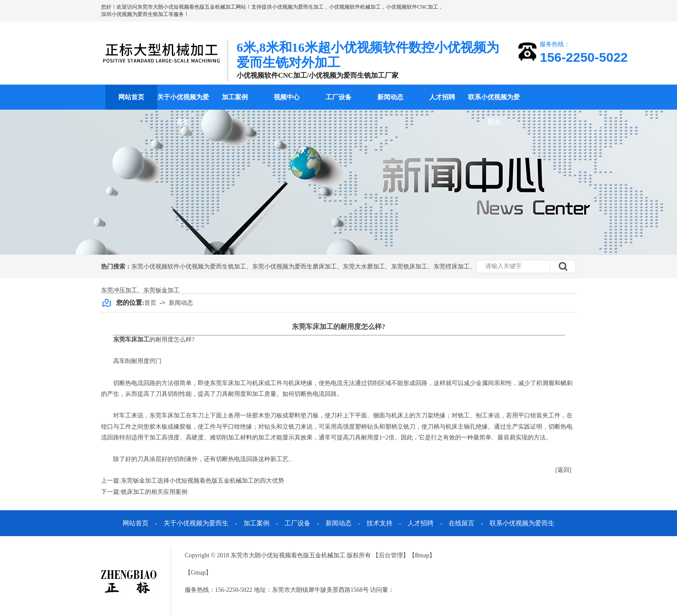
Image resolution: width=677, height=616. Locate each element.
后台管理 (391, 555)
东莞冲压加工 (119, 290)
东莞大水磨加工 (364, 267)
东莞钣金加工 (161, 290)
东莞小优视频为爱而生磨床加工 (294, 267)
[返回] (563, 470)
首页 (150, 303)
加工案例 (235, 97)
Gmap (198, 573)
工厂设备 (338, 97)
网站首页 (131, 97)
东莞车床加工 (131, 340)
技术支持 (380, 523)
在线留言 (462, 523)
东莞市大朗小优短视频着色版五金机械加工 (187, 7)
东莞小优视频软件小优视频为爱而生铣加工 (189, 267)
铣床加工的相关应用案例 (154, 492)
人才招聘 (442, 97)
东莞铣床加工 (409, 267)
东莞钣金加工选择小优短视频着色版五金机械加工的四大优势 (202, 481)
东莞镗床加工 (452, 267)
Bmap (422, 555)
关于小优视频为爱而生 (183, 110)
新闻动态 (390, 97)
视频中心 (287, 97)
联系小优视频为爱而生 (494, 110)
